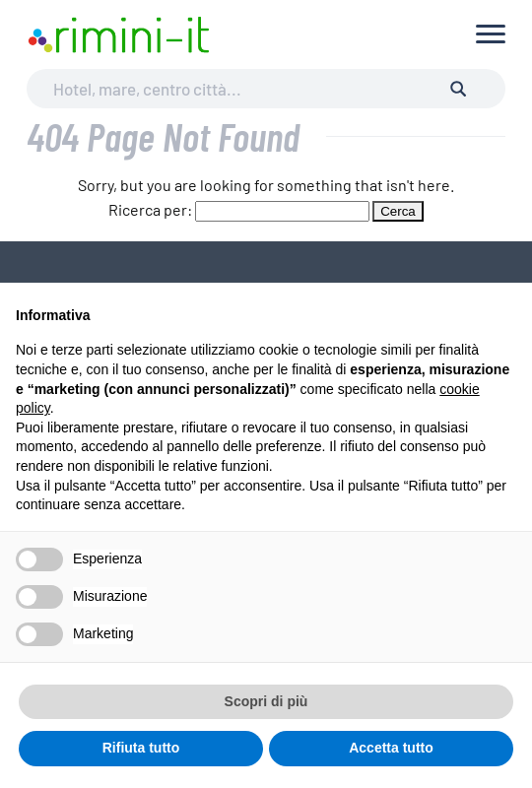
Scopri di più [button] (266, 701)
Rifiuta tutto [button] (141, 748)
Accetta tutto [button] (391, 748)
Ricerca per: (150, 209)
